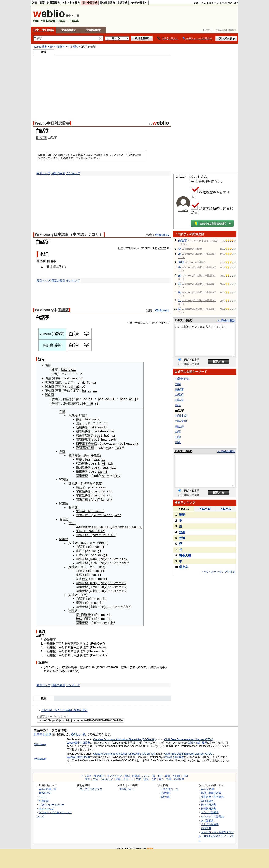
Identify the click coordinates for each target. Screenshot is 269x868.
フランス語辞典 (210, 809)
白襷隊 (179, 389)
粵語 (48, 378)
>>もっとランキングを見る (219, 572)
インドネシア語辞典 (212, 813)
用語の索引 (58, 173)
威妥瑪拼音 (83, 431)
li (140, 525)
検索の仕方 (45, 789)
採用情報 (165, 793)
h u (88, 403)
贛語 (74, 648)
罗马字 (90, 664)
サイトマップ (46, 805)
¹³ (97, 533)
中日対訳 (73, 47)
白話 (74, 334)
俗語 (47, 636)
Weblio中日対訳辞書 (52, 123)
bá (99, 435)
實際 (115, 525)
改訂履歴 (202, 739)
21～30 (226, 509)
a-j (134, 399)
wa (100, 470)
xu (107, 447)
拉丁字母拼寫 (62, 640)
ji (105, 470)
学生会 (184, 567)
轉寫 (94, 443)
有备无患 (185, 555)
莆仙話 (68, 390)
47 (159, 248)
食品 (146, 775)
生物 (138, 775)
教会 (83, 664)
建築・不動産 (173, 772)
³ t (116, 447)
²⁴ (107, 513)
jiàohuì (101, 664)
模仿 (79, 615)
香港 (94, 454)
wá (104, 462)
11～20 (205, 509)
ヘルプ (43, 793)
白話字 (191, 739)
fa (103, 490)
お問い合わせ (127, 785)
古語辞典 (122, 3)
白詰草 (179, 400)
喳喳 (182, 515)
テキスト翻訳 (183, 320)
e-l (110, 399)
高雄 (83, 541)
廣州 (86, 454)
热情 (182, 538)
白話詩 (179, 426)
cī (103, 529)
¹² (108, 604)
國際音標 (88, 447)
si (115, 474)
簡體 (45, 346)
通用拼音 (82, 427)
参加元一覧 (78, 731)
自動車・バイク (141, 772)
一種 (47, 640)
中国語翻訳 (93, 30)
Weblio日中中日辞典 (79, 739)
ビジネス (86, 772)
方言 (161, 775)
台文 (85, 552)
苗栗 (89, 482)
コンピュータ (114, 772)
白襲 (178, 384)
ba (84, 390)
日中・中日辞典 (44, 30)
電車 (127, 772)
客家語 (50, 382)
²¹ (101, 513)
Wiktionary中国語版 (52, 310)
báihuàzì (69, 370)
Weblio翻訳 (207, 797)
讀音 (121, 525)
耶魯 (79, 435)
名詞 (44, 254)
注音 (54, 374)
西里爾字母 (83, 443)
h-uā (96, 529)
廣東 (79, 470)
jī (99, 548)
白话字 (52, 261)
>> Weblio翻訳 (226, 320)
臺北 (101, 564)
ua (89, 390)
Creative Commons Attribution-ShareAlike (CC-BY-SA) (124, 736)
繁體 (48, 334)
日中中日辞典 (90, 3)
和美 (95, 482)
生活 (95, 775)
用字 (53, 636)
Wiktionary (162, 235)
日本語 (51, 267)
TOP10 (184, 509)
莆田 (59, 390)
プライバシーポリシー (52, 801)
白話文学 (181, 421)
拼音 (54, 370)
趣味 (118, 775)
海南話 (75, 652)
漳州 (83, 592)
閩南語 (50, 394)
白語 (178, 432)
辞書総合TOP (230, 3)
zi (81, 378)
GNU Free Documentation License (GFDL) (189, 736)
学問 (185, 772)
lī (99, 572)
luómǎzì (112, 664)
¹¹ (106, 533)
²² (108, 474)
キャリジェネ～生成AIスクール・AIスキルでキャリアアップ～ (216, 833)
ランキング (73, 173)
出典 (121, 248)
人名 (154, 775)
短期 (182, 532)
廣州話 (81, 466)
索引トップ (43, 173)
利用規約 (44, 797)
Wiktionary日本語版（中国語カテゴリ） (69, 234)
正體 (42, 334)
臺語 (153, 664)
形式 (85, 640)
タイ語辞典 (207, 817)
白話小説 (181, 416)
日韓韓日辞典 (107, 3)
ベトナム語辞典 (210, 821)
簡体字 (41, 261)
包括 (83, 482)
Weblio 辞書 (40, 47)
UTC (164, 248)
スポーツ (128, 775)
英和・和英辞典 (71, 3)
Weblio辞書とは (48, 785)
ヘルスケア (107, 775)
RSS (150, 846)
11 (156, 248)
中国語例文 (68, 30)
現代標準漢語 (78, 415)
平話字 (60, 386)
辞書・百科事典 (175, 775)
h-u (75, 386)
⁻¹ (99, 533)
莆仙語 (50, 390)
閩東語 (50, 386)
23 (165, 323)
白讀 (178, 437)
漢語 (79, 447)
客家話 (81, 494)
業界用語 (99, 772)
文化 (88, 775)
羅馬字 (72, 664)
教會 (65, 664)
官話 (48, 365)
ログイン (214, 3)
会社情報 (165, 789)
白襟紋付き (182, 379)
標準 (72, 454)
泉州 (92, 564)
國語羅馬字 (83, 439)
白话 (74, 345)
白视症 (179, 395)
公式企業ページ (169, 785)
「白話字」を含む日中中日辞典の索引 (64, 707)
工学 (160, 772)
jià (139, 664)
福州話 (73, 505)
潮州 (54, 403)
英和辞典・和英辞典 (212, 793)
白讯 (178, 442)
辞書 (35, 3)
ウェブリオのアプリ (91, 785)
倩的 (181, 262)
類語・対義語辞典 (50, 3)
